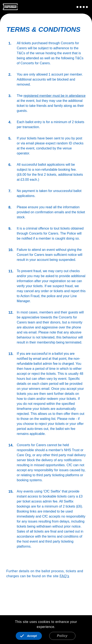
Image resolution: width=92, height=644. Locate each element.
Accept (32, 636)
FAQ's (64, 576)
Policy (62, 636)
